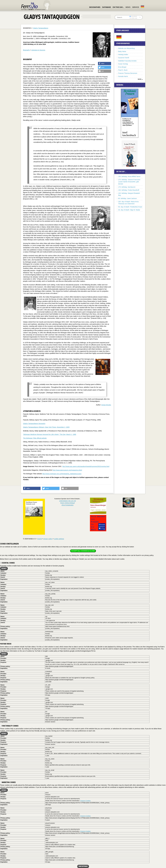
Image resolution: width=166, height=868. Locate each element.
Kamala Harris (123, 76)
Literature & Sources (38, 50)
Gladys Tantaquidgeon (41, 28)
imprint (40, 539)
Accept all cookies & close (83, 551)
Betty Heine (122, 51)
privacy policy (48, 539)
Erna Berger (122, 67)
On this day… (118, 7)
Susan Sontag (123, 64)
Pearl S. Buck (123, 70)
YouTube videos (6, 644)
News (128, 7)
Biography (27, 50)
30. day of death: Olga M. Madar (129, 210)
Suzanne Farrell (124, 58)
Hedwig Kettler (123, 55)
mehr (140, 79)
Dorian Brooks (106, 405)
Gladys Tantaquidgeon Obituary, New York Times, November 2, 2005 (46, 427)
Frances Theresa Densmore (128, 73)
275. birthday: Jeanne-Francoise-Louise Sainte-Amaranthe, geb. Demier (129, 182)
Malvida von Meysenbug (126, 48)
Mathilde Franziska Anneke (127, 61)
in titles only (133, 18)
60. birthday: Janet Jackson (128, 198)
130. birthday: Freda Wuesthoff (129, 190)
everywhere (133, 16)
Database (106, 7)
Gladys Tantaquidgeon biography (34, 424)
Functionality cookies (9, 726)
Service (136, 7)
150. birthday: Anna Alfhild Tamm (129, 176)
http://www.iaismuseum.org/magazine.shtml (67, 470)
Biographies (95, 7)
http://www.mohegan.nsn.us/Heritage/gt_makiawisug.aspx (62, 474)
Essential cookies (7, 563)
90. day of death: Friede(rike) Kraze (130, 207)
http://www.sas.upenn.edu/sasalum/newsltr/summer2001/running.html (86, 466)
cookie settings (59, 539)
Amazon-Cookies (85, 801)
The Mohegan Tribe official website (35, 438)
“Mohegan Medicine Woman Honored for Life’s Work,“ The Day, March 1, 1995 (50, 434)
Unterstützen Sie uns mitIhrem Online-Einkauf (68, 503)
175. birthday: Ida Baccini (127, 187)
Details (4, 568)
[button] (105, 64)
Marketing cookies (8, 782)
